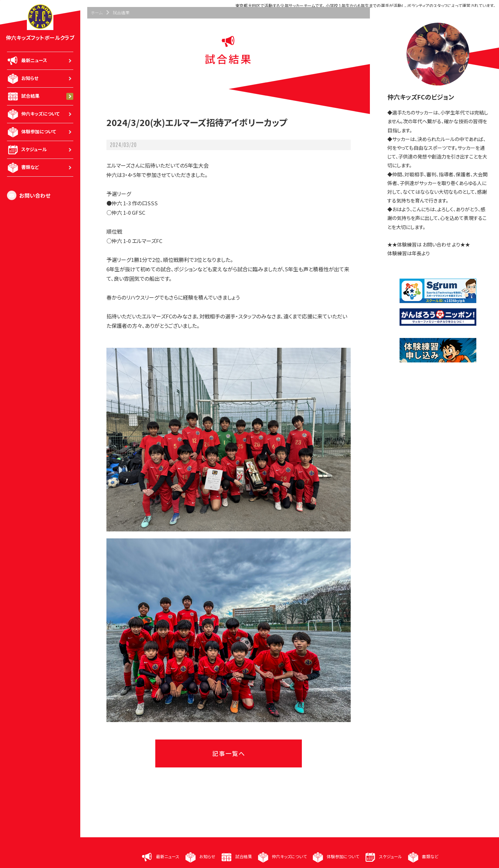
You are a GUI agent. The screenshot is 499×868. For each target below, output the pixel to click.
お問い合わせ (29, 195)
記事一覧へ (229, 753)
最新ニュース (40, 61)
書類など (40, 168)
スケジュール (40, 150)
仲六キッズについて (40, 114)
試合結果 (40, 96)
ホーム (97, 12)
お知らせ (40, 79)
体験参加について (40, 132)
